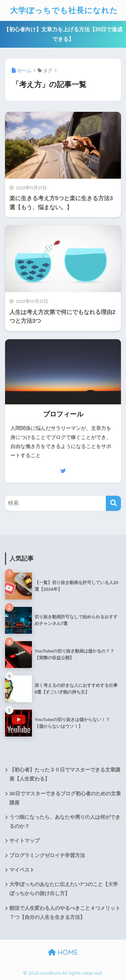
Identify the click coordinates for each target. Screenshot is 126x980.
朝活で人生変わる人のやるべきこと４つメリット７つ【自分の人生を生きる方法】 (65, 913)
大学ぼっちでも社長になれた (64, 10)
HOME (63, 952)
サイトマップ (25, 841)
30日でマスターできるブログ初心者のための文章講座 (65, 798)
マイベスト (22, 870)
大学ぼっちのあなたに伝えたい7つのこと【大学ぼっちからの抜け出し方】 (64, 889)
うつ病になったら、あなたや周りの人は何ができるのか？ (65, 822)
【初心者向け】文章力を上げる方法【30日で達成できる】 (63, 34)
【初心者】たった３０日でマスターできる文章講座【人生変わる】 (65, 774)
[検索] (113, 503)
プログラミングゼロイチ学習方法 (47, 855)
